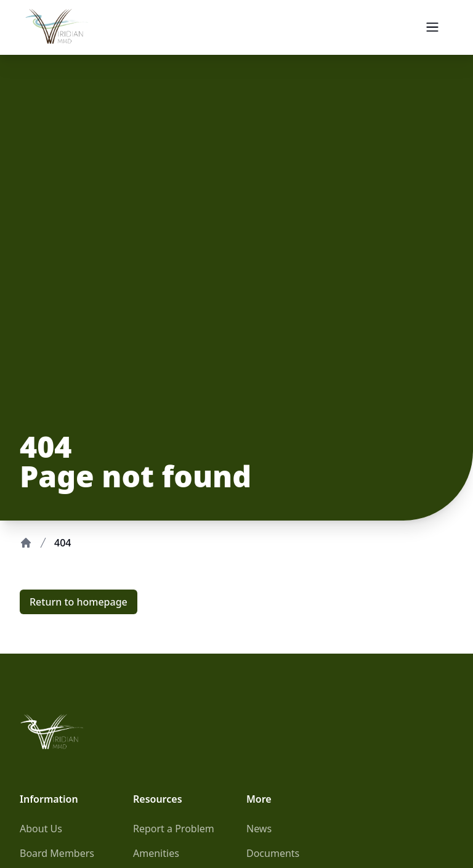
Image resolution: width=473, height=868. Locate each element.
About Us (41, 829)
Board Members (57, 853)
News (259, 829)
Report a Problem (174, 829)
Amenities (156, 853)
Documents (273, 853)
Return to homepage (79, 602)
